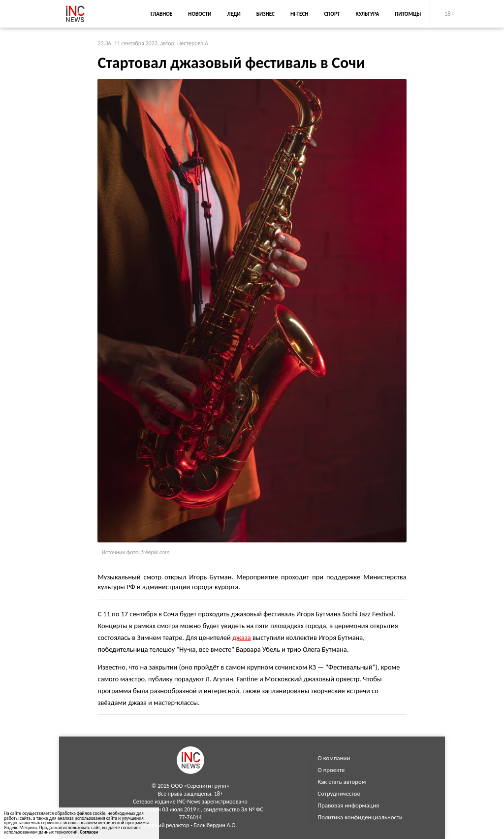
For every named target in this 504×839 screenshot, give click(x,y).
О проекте (331, 770)
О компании (334, 758)
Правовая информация (348, 805)
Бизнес (266, 14)
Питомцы (408, 14)
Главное (161, 14)
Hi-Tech (299, 14)
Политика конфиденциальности (360, 817)
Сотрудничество (339, 793)
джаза (242, 638)
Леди (234, 14)
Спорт (332, 14)
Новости (200, 14)
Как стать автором (342, 782)
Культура (367, 14)
